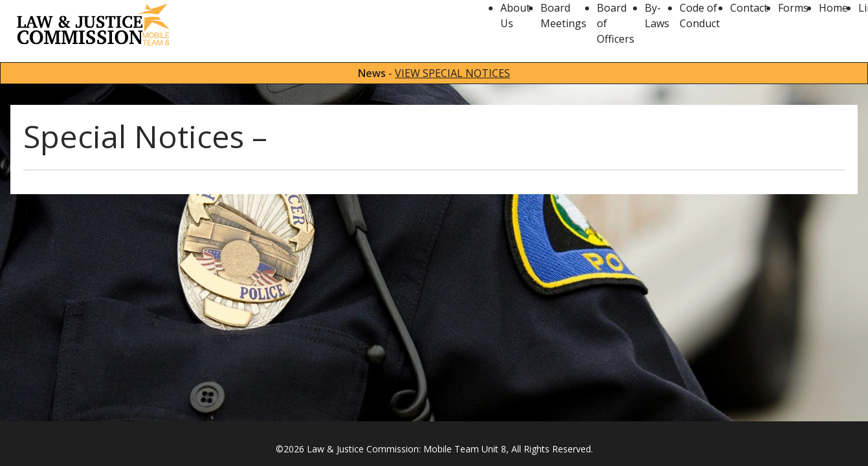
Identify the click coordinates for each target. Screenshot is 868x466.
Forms (793, 8)
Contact (749, 8)
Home (833, 8)
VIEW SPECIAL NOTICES (452, 73)
